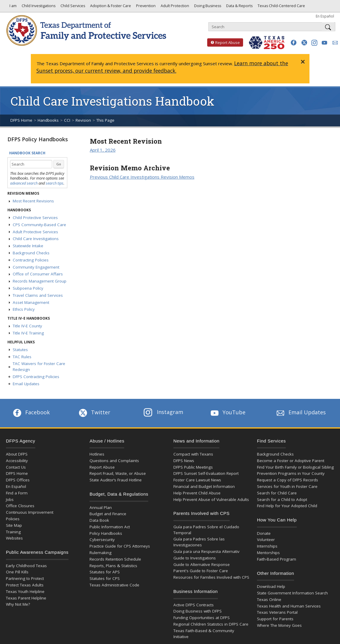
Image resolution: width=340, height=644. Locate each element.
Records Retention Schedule (115, 559)
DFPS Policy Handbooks (38, 139)
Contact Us (16, 467)
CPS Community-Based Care (39, 225)
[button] (294, 43)
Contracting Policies (31, 260)
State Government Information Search (292, 593)
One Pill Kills (17, 572)
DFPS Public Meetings (193, 467)
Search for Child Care (277, 493)
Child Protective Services (35, 218)
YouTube (227, 412)
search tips (55, 183)
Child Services (72, 7)
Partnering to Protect (25, 578)
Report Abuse (224, 42)
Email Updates (26, 384)
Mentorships (268, 553)
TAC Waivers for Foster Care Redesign (39, 367)
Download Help (271, 586)
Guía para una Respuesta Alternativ (206, 551)
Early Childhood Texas (26, 566)
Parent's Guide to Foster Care (201, 571)
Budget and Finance (108, 514)
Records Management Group (40, 281)
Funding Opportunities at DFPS (202, 618)
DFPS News (184, 461)
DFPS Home (21, 120)
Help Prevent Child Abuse (197, 493)
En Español (325, 16)
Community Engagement (36, 267)
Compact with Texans (193, 454)
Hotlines (97, 454)
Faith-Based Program (277, 559)
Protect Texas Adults (25, 585)
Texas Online (269, 599)
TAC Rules (22, 357)
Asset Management (31, 302)
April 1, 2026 (103, 150)
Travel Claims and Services (38, 295)
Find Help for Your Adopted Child (287, 506)
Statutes (20, 350)
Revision (83, 120)
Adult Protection (174, 7)
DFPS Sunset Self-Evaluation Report (206, 473)
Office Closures (20, 506)
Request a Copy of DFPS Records (288, 480)
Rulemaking (100, 553)
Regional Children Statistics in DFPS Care (211, 624)
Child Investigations (38, 7)
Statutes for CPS (105, 578)
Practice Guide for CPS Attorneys (120, 546)
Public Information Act (110, 527)
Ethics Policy (24, 309)
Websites (14, 538)
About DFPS (17, 454)
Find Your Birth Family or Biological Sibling (295, 467)
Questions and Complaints (114, 461)
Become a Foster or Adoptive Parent (291, 461)
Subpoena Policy (28, 288)
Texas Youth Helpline (25, 591)
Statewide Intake (28, 246)
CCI (67, 120)
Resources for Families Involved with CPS (211, 577)
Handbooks (48, 120)
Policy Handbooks (106, 533)
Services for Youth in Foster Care (287, 486)
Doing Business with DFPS (198, 611)
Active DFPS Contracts (194, 605)
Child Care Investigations (36, 239)
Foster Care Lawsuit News (197, 480)
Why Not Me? (18, 604)
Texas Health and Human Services (289, 606)
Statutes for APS (105, 572)
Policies (13, 519)
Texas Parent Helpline (26, 598)
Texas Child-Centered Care (281, 7)
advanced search (24, 183)
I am (12, 7)
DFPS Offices (18, 480)
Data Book (99, 520)
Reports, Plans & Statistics (113, 566)
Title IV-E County (27, 326)
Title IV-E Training (28, 333)
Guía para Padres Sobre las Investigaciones (199, 542)
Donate (264, 533)
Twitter (94, 412)
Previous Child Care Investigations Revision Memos (142, 177)
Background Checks (31, 253)
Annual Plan (101, 507)
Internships (267, 546)
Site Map (14, 525)
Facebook (31, 412)
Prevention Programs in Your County (291, 473)
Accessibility (17, 461)
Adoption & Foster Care (110, 7)
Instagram (163, 412)
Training (13, 532)
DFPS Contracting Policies (36, 377)
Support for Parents (275, 619)
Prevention (145, 7)
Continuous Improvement (30, 512)
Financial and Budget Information (204, 486)
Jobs (10, 499)
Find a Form (17, 493)
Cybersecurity (102, 540)
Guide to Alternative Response (202, 564)
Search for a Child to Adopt (282, 499)
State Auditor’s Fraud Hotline (116, 480)
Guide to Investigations (195, 558)
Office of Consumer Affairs (38, 274)
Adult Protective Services (35, 232)
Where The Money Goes (279, 625)
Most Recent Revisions (33, 201)
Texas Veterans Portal (277, 612)
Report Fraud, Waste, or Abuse (118, 473)
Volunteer (266, 540)
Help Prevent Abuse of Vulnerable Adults (211, 499)
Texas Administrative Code (114, 585)
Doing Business (207, 7)
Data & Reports (239, 7)
